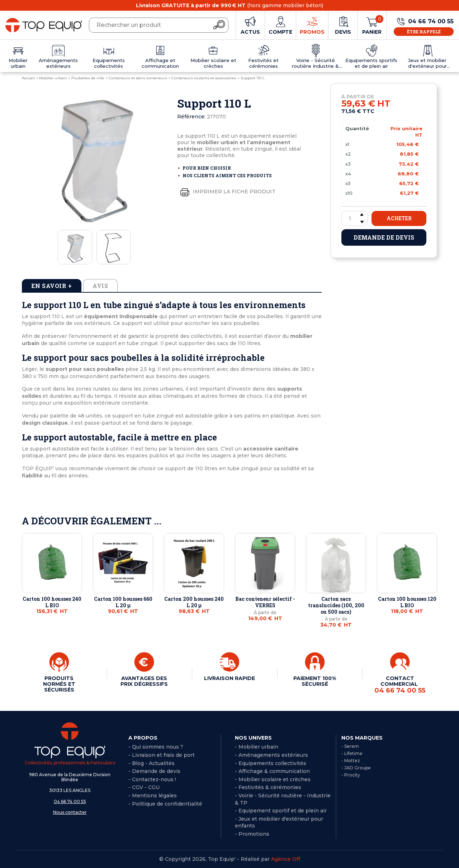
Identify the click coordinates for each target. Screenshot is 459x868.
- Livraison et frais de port (162, 755)
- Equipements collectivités (271, 763)
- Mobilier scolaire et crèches (273, 779)
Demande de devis (384, 237)
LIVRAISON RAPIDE (229, 678)
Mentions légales (154, 796)
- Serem (350, 746)
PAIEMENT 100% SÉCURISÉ (315, 681)
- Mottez (351, 761)
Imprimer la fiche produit (226, 192)
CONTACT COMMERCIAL (400, 685)
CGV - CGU (146, 787)
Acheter (399, 218)
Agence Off (286, 859)
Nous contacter (70, 812)
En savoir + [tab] (52, 286)
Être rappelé (424, 32)
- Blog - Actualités (152, 763)
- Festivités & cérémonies (268, 787)
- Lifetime (352, 753)
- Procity (351, 775)
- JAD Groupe (356, 768)
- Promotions (252, 834)
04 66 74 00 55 (70, 801)
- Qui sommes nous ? (156, 747)
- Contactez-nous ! (152, 779)
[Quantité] (355, 218)
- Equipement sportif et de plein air (281, 811)
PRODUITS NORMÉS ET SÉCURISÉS (59, 684)
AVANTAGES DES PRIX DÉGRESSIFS (144, 681)
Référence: (191, 117)
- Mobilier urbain (257, 747)
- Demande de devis (154, 771)
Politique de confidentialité (167, 804)
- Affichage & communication (272, 771)
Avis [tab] (100, 286)
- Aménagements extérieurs (271, 755)
